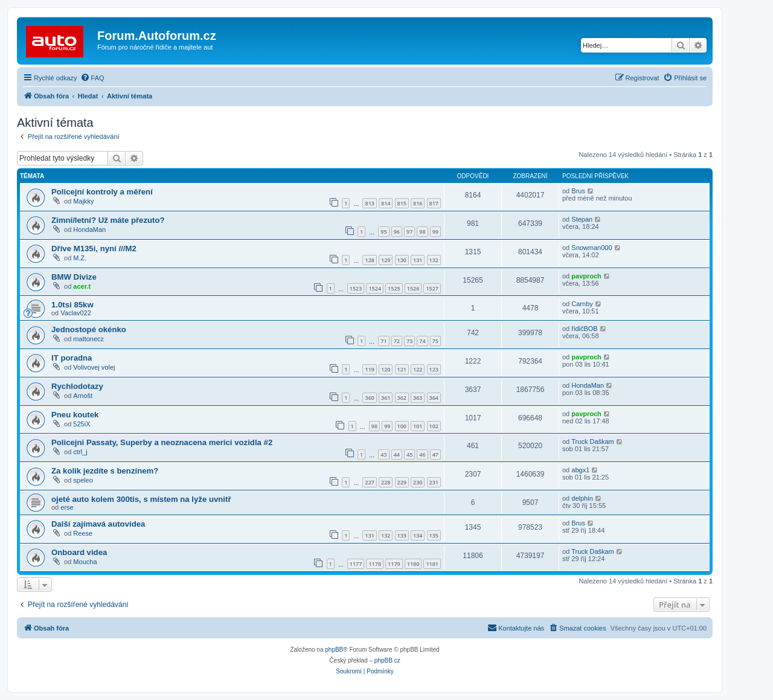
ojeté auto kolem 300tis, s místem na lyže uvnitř (141, 499)
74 (422, 341)
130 (402, 260)
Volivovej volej (94, 367)
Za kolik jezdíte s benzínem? (105, 471)
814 (386, 203)
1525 (394, 288)
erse (67, 507)
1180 (413, 564)
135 (434, 535)
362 (402, 398)
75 (435, 341)
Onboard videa (79, 552)
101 (418, 426)
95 (383, 232)
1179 (394, 564)
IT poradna (72, 358)
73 (409, 341)
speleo (83, 480)
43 (383, 454)
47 (435, 454)
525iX (82, 424)
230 (418, 482)
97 (409, 232)
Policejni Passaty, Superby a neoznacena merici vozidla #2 (162, 442)
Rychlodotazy (77, 386)
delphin (582, 498)
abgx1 (580, 470)
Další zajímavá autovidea (98, 524)
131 (418, 260)
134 (418, 535)
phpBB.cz (387, 660)
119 (369, 369)
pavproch (586, 276)
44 (397, 454)
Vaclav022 (76, 313)
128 (369, 260)
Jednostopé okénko (89, 329)
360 (369, 398)
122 (418, 369)
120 (386, 369)
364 (434, 398)
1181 (432, 564)
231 (434, 482)
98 (422, 232)
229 (402, 482)
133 (402, 535)
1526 (413, 288)
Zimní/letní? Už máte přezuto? (108, 220)
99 (435, 232)
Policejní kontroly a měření (102, 192)
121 (402, 369)
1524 (375, 288)
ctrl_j (80, 452)
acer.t (82, 286)
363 (418, 398)
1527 (432, 288)
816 (418, 203)
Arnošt (83, 396)
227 (369, 482)
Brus (578, 191)
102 (434, 426)
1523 (356, 288)
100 (402, 426)
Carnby (582, 304)
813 (369, 203)
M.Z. (80, 258)
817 (434, 203)
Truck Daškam (593, 442)
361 (386, 398)
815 (402, 203)
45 (409, 454)
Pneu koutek (75, 415)
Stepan (582, 219)
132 (434, 260)
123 (434, 369)
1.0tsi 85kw (72, 305)
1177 (356, 564)
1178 (375, 564)
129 (386, 260)
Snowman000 (592, 248)
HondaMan (89, 230)
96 (397, 232)
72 (397, 341)
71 (383, 341)
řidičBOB (584, 329)
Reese (83, 533)
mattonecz (88, 339)
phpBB (334, 650)
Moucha (85, 562)
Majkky (83, 201)
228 (386, 482)
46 (422, 454)
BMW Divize (74, 277)
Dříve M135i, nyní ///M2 (94, 249)
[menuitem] (92, 78)
